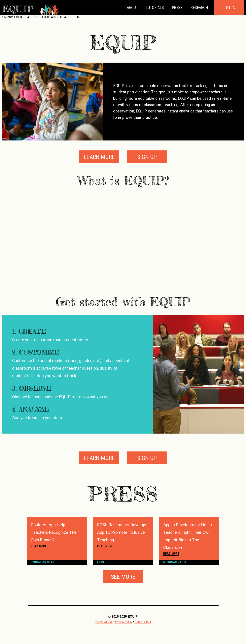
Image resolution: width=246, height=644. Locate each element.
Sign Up (147, 157)
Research (199, 8)
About (132, 8)
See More (123, 577)
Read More (39, 546)
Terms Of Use (104, 622)
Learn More (99, 157)
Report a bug (143, 622)
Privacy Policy (124, 622)
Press (177, 8)
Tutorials (155, 8)
